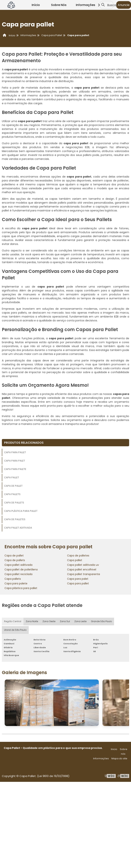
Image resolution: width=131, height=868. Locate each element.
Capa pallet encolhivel (82, 569)
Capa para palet (15, 461)
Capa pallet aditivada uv (83, 565)
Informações (88, 5)
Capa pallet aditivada (18, 528)
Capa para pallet (15, 452)
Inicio (114, 749)
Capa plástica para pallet (21, 511)
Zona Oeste (49, 622)
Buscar (112, 5)
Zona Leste (80, 622)
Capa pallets (12, 494)
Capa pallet (12, 477)
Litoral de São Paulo (15, 630)
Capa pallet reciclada (18, 574)
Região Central (13, 622)
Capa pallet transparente (84, 574)
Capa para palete (15, 469)
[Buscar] (103, 5)
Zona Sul (65, 622)
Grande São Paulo (101, 622)
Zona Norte (32, 622)
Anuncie (124, 5)
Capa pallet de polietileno (21, 569)
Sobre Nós (59, 5)
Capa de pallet (13, 486)
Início (36, 5)
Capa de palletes (15, 519)
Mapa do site (119, 758)
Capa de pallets (14, 503)
